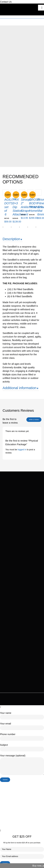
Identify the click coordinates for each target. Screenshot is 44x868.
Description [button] (11, 239)
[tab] (22, 240)
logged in (22, 450)
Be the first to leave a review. (10, 421)
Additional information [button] (20, 388)
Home (13, 21)
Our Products (21, 21)
